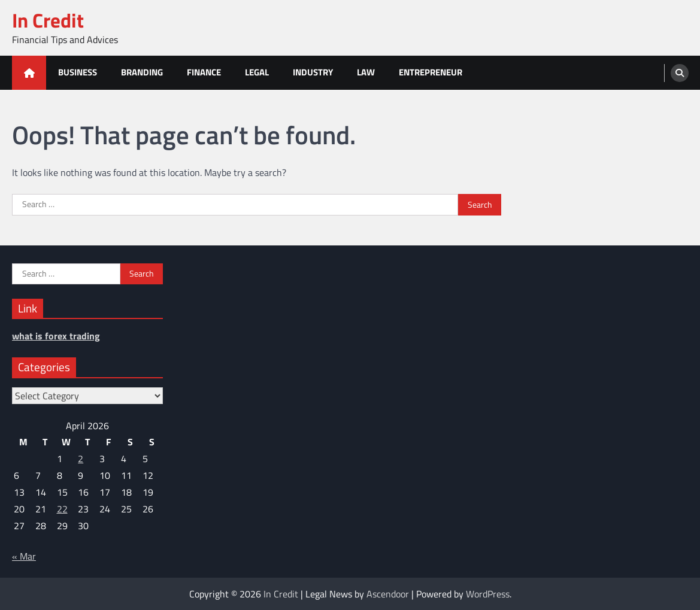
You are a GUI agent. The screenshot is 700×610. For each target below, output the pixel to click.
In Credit (48, 20)
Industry (313, 72)
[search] (680, 73)
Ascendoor (388, 594)
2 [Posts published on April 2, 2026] (81, 459)
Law (366, 72)
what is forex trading (56, 336)
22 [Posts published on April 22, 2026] (62, 509)
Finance (204, 72)
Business (78, 72)
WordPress (488, 594)
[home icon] (29, 73)
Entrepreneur (431, 72)
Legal (257, 72)
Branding (142, 72)
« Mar (24, 556)
